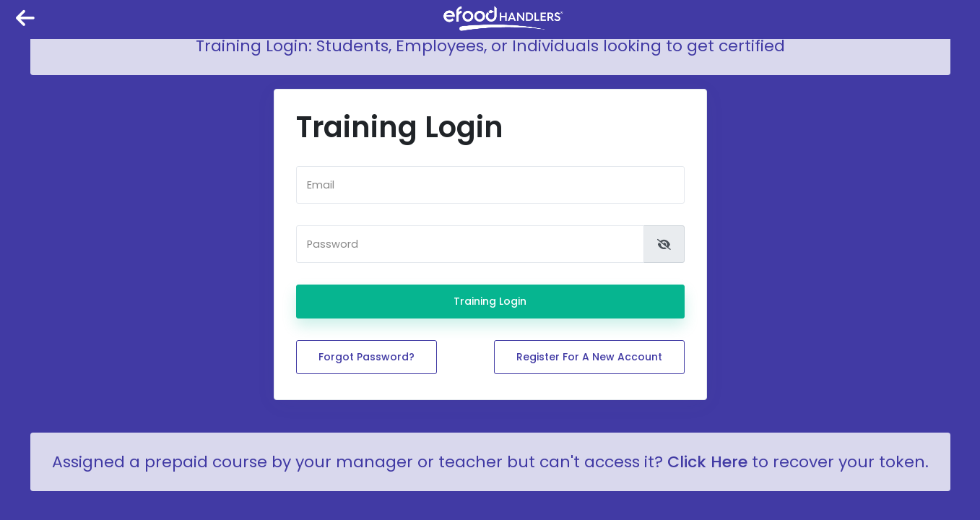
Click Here (707, 462)
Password (333, 244)
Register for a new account (589, 357)
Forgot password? (367, 357)
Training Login (490, 301)
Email (321, 185)
